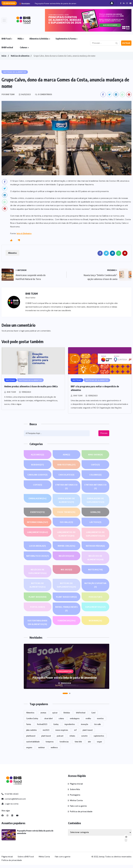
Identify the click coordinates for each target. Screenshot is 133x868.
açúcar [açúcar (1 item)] (55, 713)
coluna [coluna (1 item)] (61, 718)
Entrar (126, 43)
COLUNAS (95, 475)
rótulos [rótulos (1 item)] (72, 736)
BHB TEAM (11, 392)
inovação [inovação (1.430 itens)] (85, 724)
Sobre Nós (75, 789)
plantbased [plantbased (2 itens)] (31, 736)
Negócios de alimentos (95, 558)
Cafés (95, 465)
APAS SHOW (95, 455)
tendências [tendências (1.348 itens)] (64, 742)
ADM (66, 455)
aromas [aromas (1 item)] (43, 713)
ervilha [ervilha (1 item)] (88, 718)
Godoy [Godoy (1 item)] (56, 724)
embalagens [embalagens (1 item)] (75, 718)
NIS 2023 (66, 570)
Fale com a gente (78, 806)
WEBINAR (95, 621)
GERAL (95, 512)
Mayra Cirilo (66, 546)
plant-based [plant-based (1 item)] (88, 730)
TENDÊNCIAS (66, 621)
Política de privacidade (81, 811)
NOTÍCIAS (95, 570)
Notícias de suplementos (66, 585)
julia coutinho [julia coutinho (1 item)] (31, 730)
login (23, 331)
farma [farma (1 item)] (29, 724)
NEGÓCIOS (66, 556)
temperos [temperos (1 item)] (50, 742)
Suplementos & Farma (66, 39)
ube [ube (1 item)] (89, 742)
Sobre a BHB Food (26, 857)
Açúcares (38, 455)
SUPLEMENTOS (95, 607)
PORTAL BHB (38, 607)
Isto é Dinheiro (24, 233)
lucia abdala (38, 546)
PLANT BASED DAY (66, 597)
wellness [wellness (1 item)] (54, 747)
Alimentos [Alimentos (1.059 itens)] (30, 713)
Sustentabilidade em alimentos (38, 623)
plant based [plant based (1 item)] (46, 736)
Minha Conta (76, 800)
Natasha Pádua (95, 546)
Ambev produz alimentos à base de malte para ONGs (31, 386)
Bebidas (38, 465)
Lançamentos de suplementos (95, 534)
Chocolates (66, 475)
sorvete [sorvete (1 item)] (84, 736)
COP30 (38, 485)
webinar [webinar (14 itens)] (41, 747)
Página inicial (76, 784)
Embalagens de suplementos (95, 501)
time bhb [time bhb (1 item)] (78, 742)
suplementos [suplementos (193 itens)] (99, 736)
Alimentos (12, 253)
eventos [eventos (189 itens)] (100, 718)
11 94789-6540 (10, 794)
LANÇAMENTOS (38, 532)
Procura (104, 433)
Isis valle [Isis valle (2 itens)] (97, 724)
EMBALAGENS (38, 498)
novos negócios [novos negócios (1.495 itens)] (62, 730)
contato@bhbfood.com (14, 799)
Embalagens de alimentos (66, 501)
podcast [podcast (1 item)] (60, 736)
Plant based (38, 597)
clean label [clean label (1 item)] (48, 718)
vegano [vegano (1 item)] (29, 747)
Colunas (24, 47)
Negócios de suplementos (38, 572)
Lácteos (95, 522)
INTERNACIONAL (38, 522)
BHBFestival (7, 47)
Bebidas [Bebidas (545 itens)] (67, 713)
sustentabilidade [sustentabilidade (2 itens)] (33, 742)
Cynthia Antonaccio (66, 487)
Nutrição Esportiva (95, 585)
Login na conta (10, 804)
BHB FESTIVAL (66, 465)
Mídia (20, 39)
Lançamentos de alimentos (66, 534)
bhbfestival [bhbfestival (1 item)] (81, 713)
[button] (65, 693)
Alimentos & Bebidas (39, 39)
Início (4, 56)
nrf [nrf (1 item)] (75, 730)
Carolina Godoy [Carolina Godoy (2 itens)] (32, 718)
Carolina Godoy (38, 475)
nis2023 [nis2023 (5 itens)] (46, 730)
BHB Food (6, 39)
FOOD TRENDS (66, 512)
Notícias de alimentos (20, 56)
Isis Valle (66, 522)
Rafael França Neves (66, 609)
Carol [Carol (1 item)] (93, 713)
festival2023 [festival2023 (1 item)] (42, 724)
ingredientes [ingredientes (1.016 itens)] (70, 724)
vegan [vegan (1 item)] (99, 742)
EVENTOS (38, 512)
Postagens (75, 795)
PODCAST (95, 597)
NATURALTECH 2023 (38, 556)
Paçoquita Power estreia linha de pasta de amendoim (58, 3)
